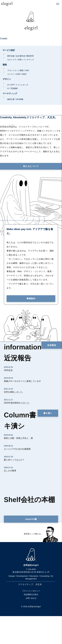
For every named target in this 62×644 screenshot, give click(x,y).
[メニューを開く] (58, 4)
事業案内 (31, 299)
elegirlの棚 (31, 519)
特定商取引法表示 (31, 595)
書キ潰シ (48, 413)
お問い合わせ (31, 598)
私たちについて (31, 166)
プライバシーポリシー (31, 591)
